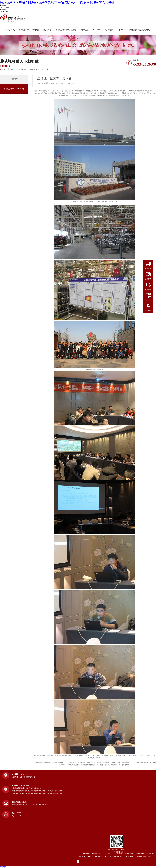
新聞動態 (84, 30)
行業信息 (14, 79)
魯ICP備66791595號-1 (128, 857)
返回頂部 (148, 311)
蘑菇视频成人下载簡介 (29, 30)
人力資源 (109, 30)
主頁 (13, 69)
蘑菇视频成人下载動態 (39, 69)
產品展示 (47, 30)
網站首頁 (11, 30)
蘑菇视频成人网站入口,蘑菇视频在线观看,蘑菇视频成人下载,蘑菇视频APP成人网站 (57, 2)
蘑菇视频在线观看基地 (66, 30)
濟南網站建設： (142, 857)
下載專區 (121, 30)
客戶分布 (97, 30)
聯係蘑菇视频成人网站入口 (142, 30)
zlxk (149, 857)
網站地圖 (3, 867)
